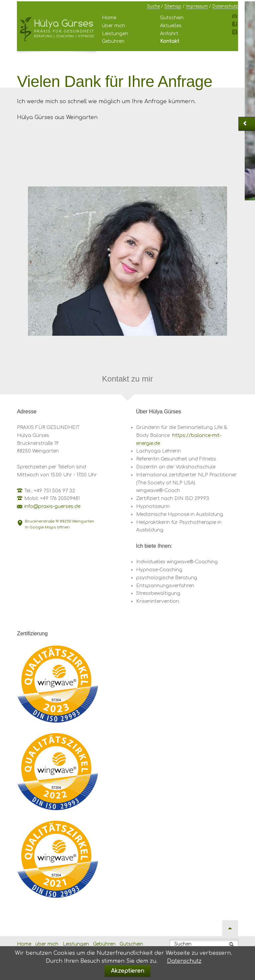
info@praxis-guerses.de (52, 506)
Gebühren (113, 41)
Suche (153, 6)
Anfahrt (169, 34)
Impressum (197, 6)
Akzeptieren (127, 971)
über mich (114, 26)
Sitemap (173, 6)
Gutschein (172, 18)
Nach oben (230, 928)
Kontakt (170, 41)
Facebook (235, 26)
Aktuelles (171, 26)
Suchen (183, 944)
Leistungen (115, 34)
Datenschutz (225, 6)
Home (109, 18)
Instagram (235, 18)
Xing (235, 34)
